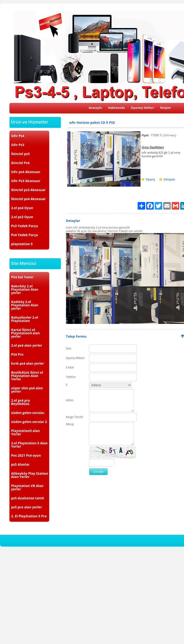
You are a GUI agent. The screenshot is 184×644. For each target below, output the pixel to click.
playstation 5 (22, 244)
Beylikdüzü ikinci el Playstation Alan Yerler (27, 376)
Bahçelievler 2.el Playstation (25, 319)
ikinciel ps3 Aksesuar (28, 190)
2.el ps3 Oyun (22, 217)
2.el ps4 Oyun (22, 208)
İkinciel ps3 (20, 154)
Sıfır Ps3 (18, 145)
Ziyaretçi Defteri (142, 108)
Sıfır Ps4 (18, 136)
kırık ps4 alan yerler (28, 363)
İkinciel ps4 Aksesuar (28, 199)
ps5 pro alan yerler (27, 507)
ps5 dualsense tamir (28, 498)
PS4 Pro (17, 354)
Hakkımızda (116, 108)
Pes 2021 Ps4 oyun (26, 455)
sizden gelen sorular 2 (29, 422)
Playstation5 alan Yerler (25, 432)
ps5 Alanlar (20, 464)
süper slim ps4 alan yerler (27, 390)
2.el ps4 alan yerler (27, 345)
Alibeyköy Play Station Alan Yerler (30, 475)
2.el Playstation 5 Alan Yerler (29, 445)
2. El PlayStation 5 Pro (29, 516)
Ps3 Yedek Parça (24, 226)
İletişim (165, 108)
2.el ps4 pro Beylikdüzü (21, 402)
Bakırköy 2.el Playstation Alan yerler (25, 289)
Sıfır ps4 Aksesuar (26, 172)
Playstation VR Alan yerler (27, 487)
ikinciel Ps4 (20, 163)
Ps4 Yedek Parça (24, 235)
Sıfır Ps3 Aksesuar (26, 181)
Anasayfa (95, 108)
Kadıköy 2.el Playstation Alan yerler (25, 305)
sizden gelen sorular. (28, 413)
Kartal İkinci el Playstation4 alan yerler (25, 333)
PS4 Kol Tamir (22, 277)
